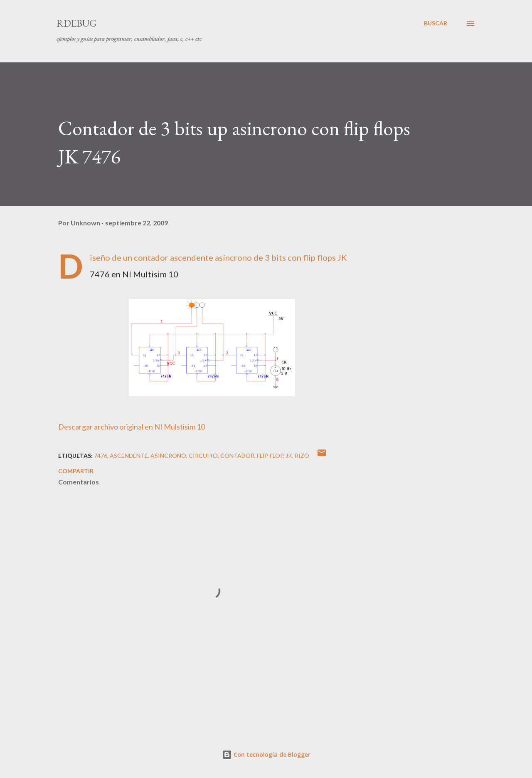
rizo (302, 456)
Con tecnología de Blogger (266, 755)
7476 (101, 456)
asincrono (168, 456)
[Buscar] (436, 23)
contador (237, 456)
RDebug (76, 23)
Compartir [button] (76, 471)
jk (289, 456)
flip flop (270, 456)
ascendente (129, 456)
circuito (203, 456)
